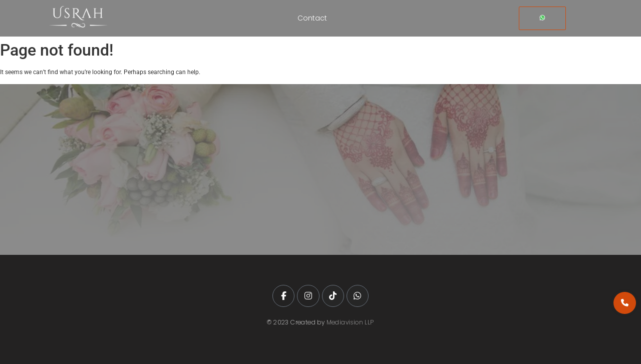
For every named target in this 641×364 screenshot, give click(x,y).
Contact (312, 18)
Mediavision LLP (350, 322)
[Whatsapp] (542, 18)
